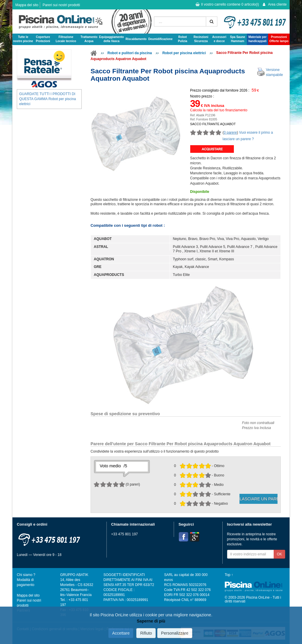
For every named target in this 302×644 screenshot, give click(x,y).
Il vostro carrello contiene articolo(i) (227, 4)
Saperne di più (151, 621)
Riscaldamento (136, 39)
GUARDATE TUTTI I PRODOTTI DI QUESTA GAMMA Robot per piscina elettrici (48, 99)
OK (279, 554)
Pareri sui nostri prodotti (61, 5)
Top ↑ (229, 575)
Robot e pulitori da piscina (130, 53)
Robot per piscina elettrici (184, 53)
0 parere (230, 133)
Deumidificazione (160, 39)
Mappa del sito (27, 5)
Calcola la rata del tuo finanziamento (219, 110)
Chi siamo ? (26, 575)
